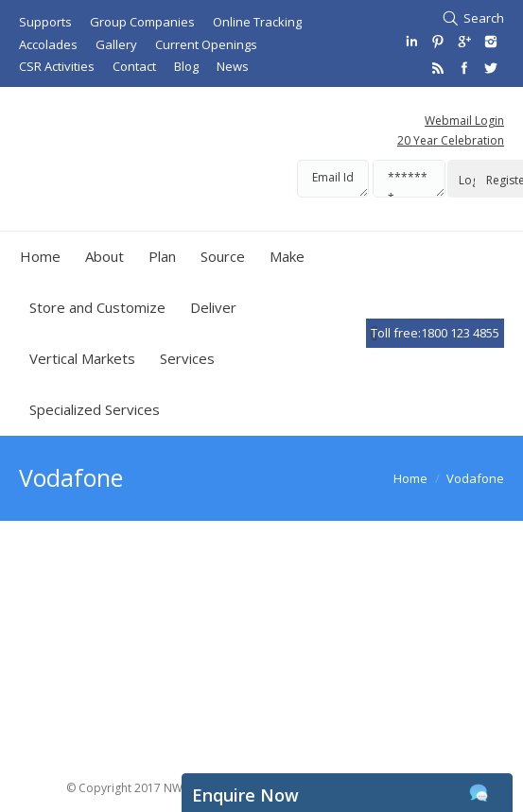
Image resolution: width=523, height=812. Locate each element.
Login (473, 180)
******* (409, 179)
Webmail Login (464, 121)
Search (484, 18)
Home (410, 478)
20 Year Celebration (451, 140)
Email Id (333, 179)
